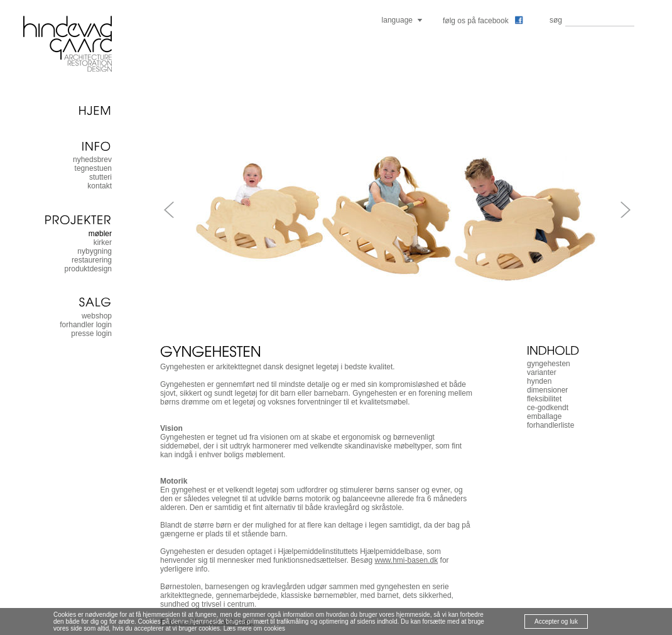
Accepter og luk (556, 621)
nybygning (95, 251)
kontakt (100, 186)
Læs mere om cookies (254, 628)
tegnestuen (93, 168)
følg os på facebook (483, 21)
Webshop (97, 316)
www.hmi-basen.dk (407, 560)
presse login (91, 334)
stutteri (100, 177)
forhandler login (86, 325)
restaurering (92, 260)
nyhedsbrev (92, 160)
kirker (103, 242)
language (397, 20)
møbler (100, 234)
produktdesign (88, 269)
